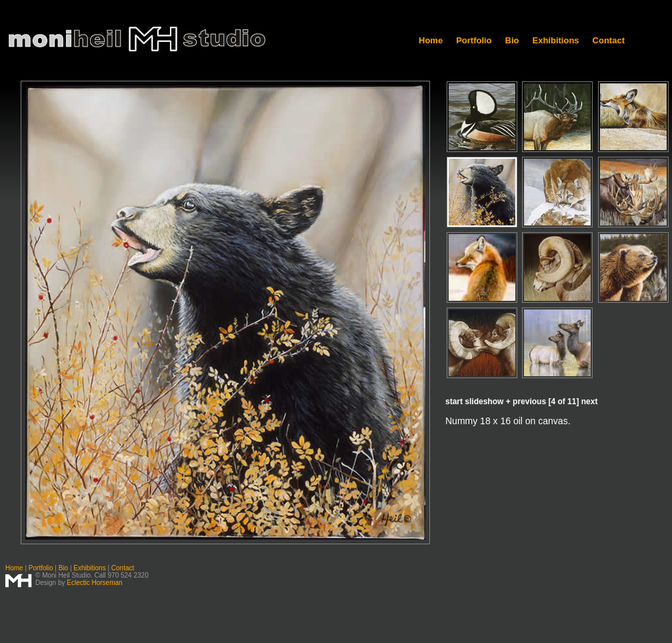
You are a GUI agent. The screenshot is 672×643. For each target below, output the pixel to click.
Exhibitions (556, 40)
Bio (512, 40)
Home (431, 40)
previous (529, 402)
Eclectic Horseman (94, 583)
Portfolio (474, 40)
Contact (609, 40)
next (590, 402)
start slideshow (474, 402)
